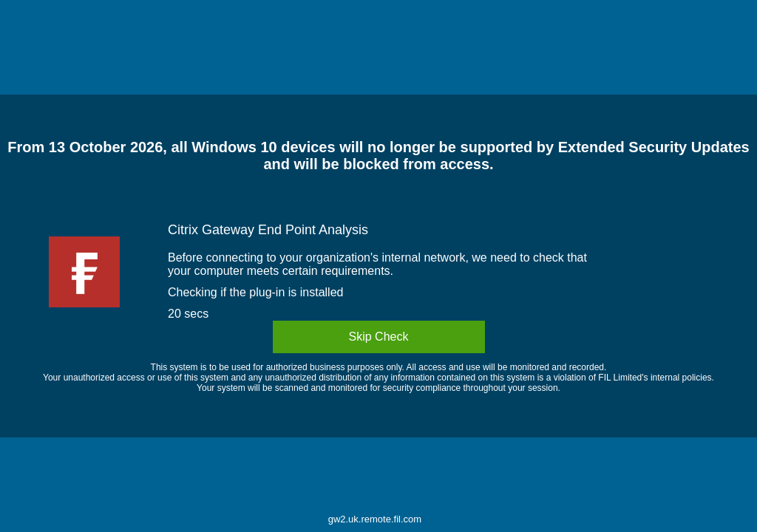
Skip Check (379, 337)
